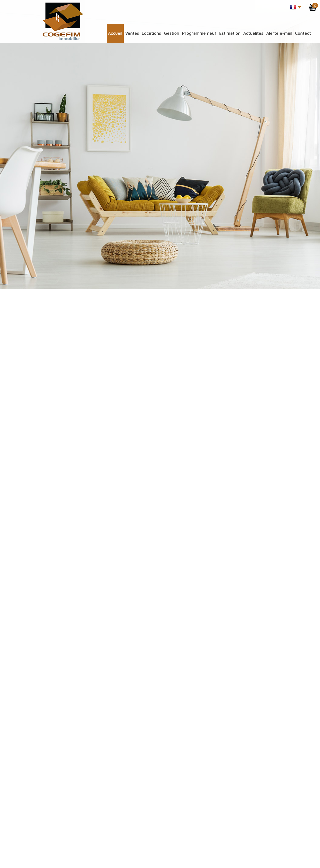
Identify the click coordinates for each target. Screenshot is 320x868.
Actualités (253, 33)
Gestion (172, 33)
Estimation (230, 33)
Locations (151, 33)
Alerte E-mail (279, 33)
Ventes (132, 33)
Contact (303, 33)
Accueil (115, 33)
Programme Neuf (199, 33)
